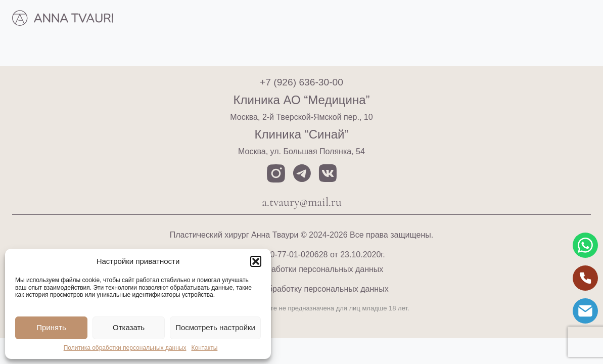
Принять (51, 327)
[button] (256, 261)
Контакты (204, 348)
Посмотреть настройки (215, 327)
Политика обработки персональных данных (125, 348)
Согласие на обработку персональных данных (301, 289)
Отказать (129, 327)
